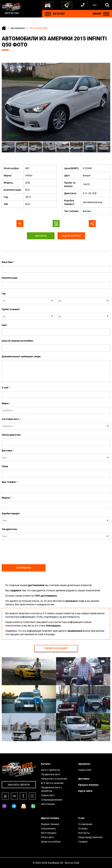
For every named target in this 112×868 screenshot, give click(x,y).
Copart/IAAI (85, 770)
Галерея (83, 842)
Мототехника (49, 833)
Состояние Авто (11, 419)
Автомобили (18, 28)
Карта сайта (85, 791)
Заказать (40, 236)
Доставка (8, 451)
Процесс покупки (88, 785)
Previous (9, 102)
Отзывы (83, 828)
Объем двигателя (11, 435)
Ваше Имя (8, 262)
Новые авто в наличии (54, 779)
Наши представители (90, 837)
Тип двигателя (9, 529)
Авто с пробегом (50, 770)
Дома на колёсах (51, 842)
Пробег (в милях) (11, 309)
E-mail (6, 388)
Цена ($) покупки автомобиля (17, 341)
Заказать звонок (19, 785)
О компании (85, 824)
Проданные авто (51, 774)
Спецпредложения (52, 800)
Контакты (84, 833)
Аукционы (84, 764)
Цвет (4, 325)
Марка (6, 403)
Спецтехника (48, 828)
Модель (7, 498)
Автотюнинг (48, 804)
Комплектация (10, 278)
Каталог (46, 764)
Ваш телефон (10, 482)
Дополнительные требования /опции (21, 356)
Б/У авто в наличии (52, 783)
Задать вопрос (72, 236)
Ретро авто (47, 837)
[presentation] (28, 550)
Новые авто (48, 795)
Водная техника (50, 824)
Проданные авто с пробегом (52, 789)
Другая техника (50, 818)
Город (5, 466)
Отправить (24, 568)
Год (4, 294)
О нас (81, 818)
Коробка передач (11, 513)
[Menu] (48, 14)
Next (103, 102)
